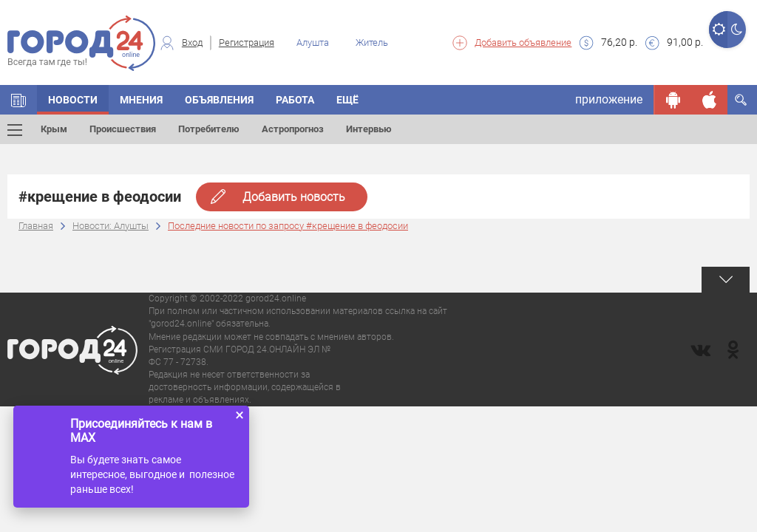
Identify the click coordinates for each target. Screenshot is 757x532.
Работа (295, 100)
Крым (54, 129)
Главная (36, 226)
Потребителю (209, 129)
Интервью (369, 129)
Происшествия (123, 129)
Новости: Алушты (111, 226)
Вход (192, 42)
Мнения (141, 100)
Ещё (347, 100)
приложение (609, 99)
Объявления (219, 100)
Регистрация (247, 42)
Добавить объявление (523, 42)
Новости (73, 100)
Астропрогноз (293, 129)
